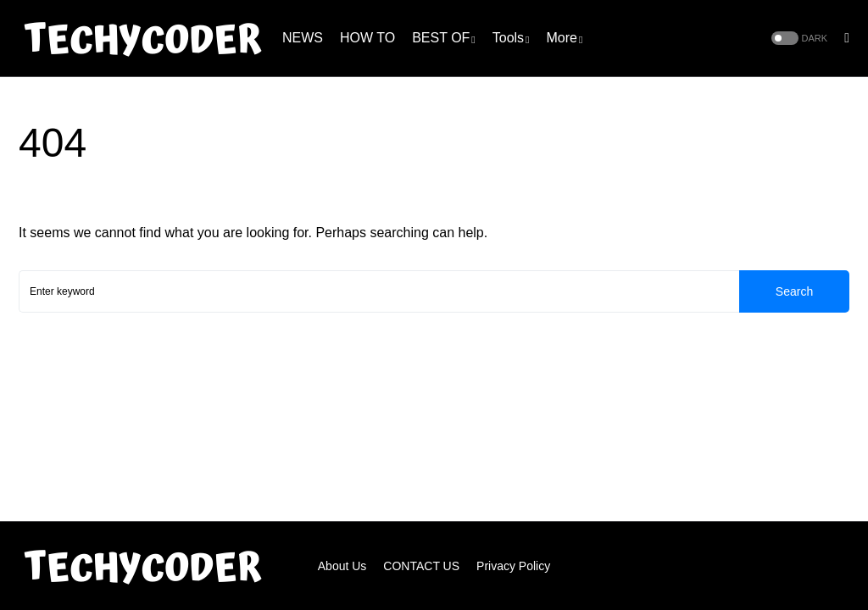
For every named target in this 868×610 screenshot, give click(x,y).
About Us (342, 566)
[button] (798, 39)
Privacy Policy (513, 566)
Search (794, 291)
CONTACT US (421, 566)
